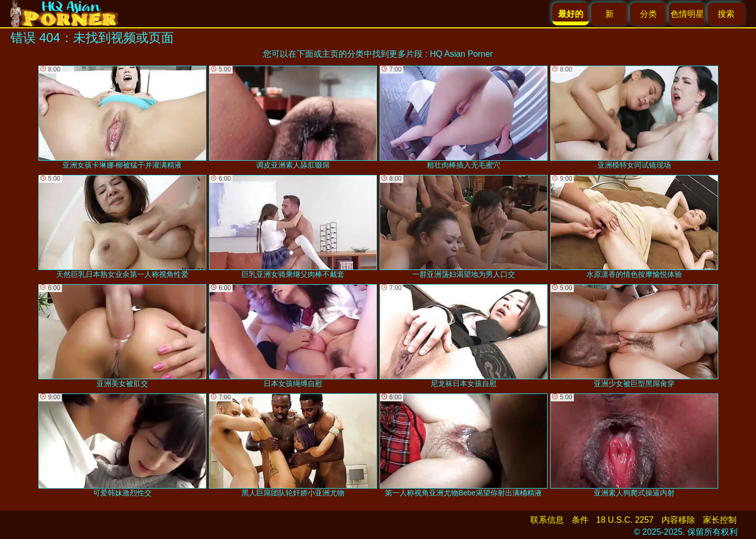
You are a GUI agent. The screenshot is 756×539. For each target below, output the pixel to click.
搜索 (726, 14)
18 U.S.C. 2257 (625, 520)
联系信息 (547, 520)
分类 (648, 14)
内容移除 (678, 520)
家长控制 (720, 520)
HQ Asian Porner (461, 54)
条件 (580, 520)
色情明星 (687, 14)
